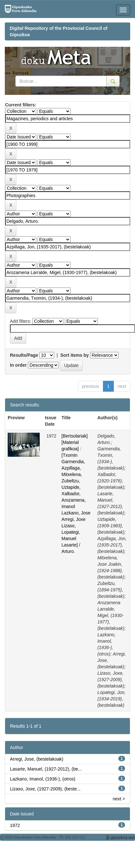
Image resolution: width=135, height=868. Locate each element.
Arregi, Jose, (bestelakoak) (37, 759)
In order (18, 365)
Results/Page (24, 355)
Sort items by (75, 355)
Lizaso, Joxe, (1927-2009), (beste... (45, 789)
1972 (15, 825)
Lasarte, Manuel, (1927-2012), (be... (46, 769)
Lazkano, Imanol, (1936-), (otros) (43, 779)
